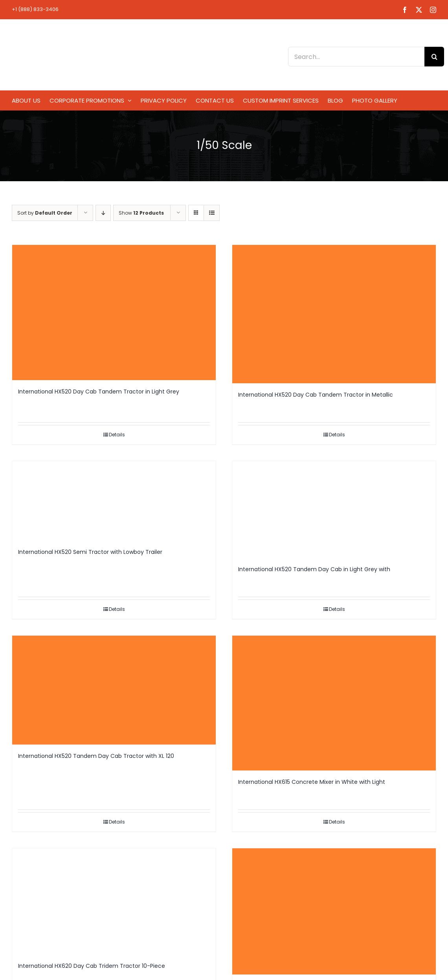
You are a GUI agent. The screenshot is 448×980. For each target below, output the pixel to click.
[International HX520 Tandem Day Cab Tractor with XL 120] (114, 690)
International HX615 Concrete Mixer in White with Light (312, 782)
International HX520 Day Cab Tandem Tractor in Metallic (316, 395)
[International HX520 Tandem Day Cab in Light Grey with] (334, 509)
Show (141, 213)
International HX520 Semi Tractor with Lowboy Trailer (90, 552)
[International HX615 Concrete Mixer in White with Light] (334, 703)
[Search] (434, 57)
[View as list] (212, 213)
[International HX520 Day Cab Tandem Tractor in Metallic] (334, 314)
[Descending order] (103, 213)
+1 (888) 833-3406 (35, 9)
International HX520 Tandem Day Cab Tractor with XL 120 (96, 756)
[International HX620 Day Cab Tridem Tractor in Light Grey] (334, 911)
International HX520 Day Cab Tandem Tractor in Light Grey (99, 392)
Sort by (45, 213)
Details (117, 435)
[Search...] (356, 57)
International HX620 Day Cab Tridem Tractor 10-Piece (92, 966)
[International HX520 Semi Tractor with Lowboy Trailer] (114, 501)
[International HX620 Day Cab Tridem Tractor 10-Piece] (114, 901)
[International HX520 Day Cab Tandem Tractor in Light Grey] (114, 313)
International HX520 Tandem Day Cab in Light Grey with (314, 569)
